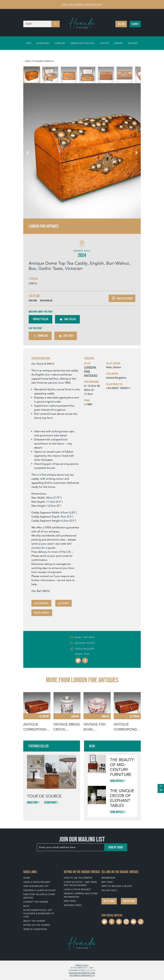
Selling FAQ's (109, 890)
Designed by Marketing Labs (82, 973)
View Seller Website (42, 613)
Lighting (104, 43)
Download (40, 336)
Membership (108, 878)
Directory (33, 802)
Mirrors (118, 43)
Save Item (66, 336)
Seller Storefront (41, 603)
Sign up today (116, 847)
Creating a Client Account (39, 890)
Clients (135, 24)
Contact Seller (40, 319)
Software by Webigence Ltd (82, 975)
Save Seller (67, 319)
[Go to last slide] (29, 151)
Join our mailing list (36, 886)
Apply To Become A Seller (117, 886)
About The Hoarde (34, 921)
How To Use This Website (78, 878)
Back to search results (40, 61)
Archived (133, 43)
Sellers (121, 24)
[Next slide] (135, 151)
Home (27, 878)
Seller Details (64, 603)
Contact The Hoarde (36, 902)
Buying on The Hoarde (37, 925)
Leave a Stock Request (37, 882)
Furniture (60, 43)
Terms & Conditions (35, 929)
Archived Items (73, 905)
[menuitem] (32, 75)
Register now (129, 901)
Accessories (43, 43)
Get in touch (109, 901)
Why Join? (107, 882)
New (29, 43)
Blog (26, 906)
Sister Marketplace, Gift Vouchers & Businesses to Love (39, 913)
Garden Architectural (82, 43)
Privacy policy (82, 965)
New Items (70, 901)
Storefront (50, 802)
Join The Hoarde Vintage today (82, 4)
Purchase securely (122, 298)
